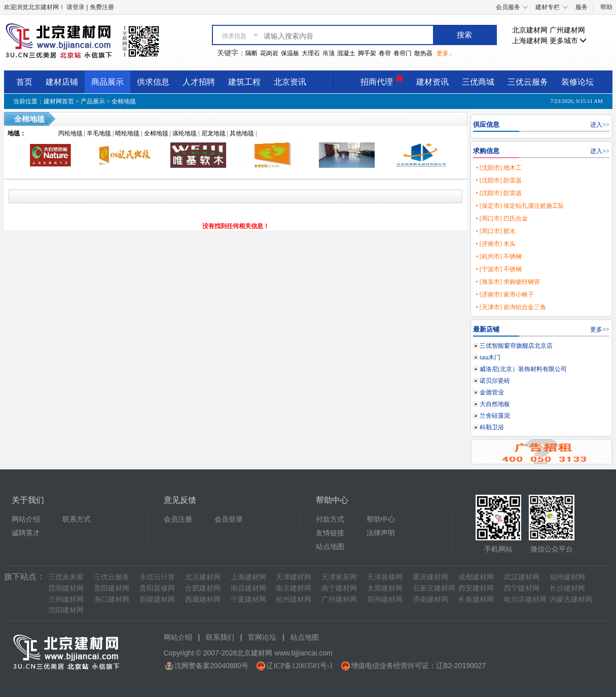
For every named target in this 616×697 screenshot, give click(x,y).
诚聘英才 (26, 533)
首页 (24, 82)
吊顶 (329, 53)
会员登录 (229, 519)
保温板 (290, 53)
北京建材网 (530, 30)
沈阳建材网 (66, 610)
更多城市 (568, 41)
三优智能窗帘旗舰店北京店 (516, 346)
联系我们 (220, 637)
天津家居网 (339, 577)
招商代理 (382, 80)
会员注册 (178, 519)
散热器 (423, 53)
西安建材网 (476, 588)
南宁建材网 (339, 588)
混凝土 (346, 53)
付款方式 (330, 519)
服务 (582, 7)
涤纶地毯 (185, 133)
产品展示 (93, 101)
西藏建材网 (203, 599)
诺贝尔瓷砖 (495, 381)
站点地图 (330, 547)
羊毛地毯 (99, 133)
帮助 (606, 7)
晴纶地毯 (127, 133)
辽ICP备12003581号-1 (299, 666)
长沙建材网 (567, 588)
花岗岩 (269, 53)
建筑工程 (244, 82)
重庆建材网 (430, 577)
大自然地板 (495, 404)
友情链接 (330, 533)
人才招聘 (199, 82)
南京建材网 (294, 588)
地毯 (14, 133)
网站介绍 (26, 519)
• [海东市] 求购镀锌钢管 (508, 282)
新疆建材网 (157, 599)
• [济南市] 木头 (495, 244)
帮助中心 (381, 519)
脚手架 (367, 53)
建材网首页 (59, 101)
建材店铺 (62, 82)
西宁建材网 (522, 588)
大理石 (311, 53)
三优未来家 (66, 577)
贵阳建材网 (112, 588)
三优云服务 (528, 82)
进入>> (600, 125)
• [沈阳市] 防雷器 (498, 180)
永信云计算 (157, 577)
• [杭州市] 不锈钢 (498, 256)
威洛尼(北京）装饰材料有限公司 (523, 369)
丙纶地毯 (70, 133)
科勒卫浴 (492, 427)
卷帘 (385, 53)
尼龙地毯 (213, 133)
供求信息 (153, 82)
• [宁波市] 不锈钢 (498, 269)
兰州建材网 (66, 599)
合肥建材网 (203, 588)
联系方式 (77, 519)
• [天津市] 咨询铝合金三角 (511, 307)
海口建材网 (112, 599)
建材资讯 (432, 82)
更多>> (600, 329)
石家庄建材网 (434, 588)
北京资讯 (290, 82)
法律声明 (381, 533)
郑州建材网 (385, 599)
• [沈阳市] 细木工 (498, 168)
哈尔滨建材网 (525, 599)
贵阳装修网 (157, 588)
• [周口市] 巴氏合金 (501, 218)
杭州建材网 (294, 599)
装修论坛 (577, 82)
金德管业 (492, 392)
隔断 (251, 53)
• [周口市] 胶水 (495, 231)
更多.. (444, 53)
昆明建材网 (66, 588)
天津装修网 (385, 577)
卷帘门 (403, 53)
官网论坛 (262, 637)
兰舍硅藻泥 (495, 416)
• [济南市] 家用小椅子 (504, 295)
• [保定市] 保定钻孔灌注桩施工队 (520, 206)
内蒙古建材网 (571, 599)
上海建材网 (530, 41)
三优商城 (478, 82)
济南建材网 (430, 599)
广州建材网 (567, 30)
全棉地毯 (124, 101)
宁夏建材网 (248, 599)
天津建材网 (294, 577)
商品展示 (107, 82)
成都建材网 (476, 577)
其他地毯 (242, 133)
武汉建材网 (522, 577)
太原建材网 (385, 588)
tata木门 (490, 357)
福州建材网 (567, 577)
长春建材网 (476, 599)
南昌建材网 (248, 588)
